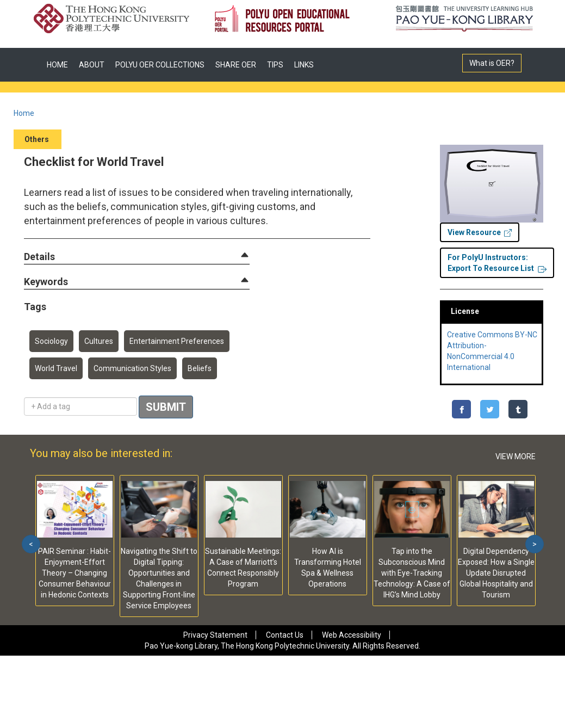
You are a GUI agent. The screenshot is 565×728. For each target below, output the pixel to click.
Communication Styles (132, 368)
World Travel (56, 368)
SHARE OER (236, 65)
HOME (57, 65)
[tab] (137, 257)
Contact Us (285, 635)
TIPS (275, 65)
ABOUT (92, 65)
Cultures (99, 341)
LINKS (304, 65)
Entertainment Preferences (177, 341)
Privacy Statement (215, 635)
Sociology (51, 341)
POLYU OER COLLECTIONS (160, 65)
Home (24, 113)
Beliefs (200, 368)
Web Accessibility (352, 635)
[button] (39, 257)
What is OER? (492, 63)
